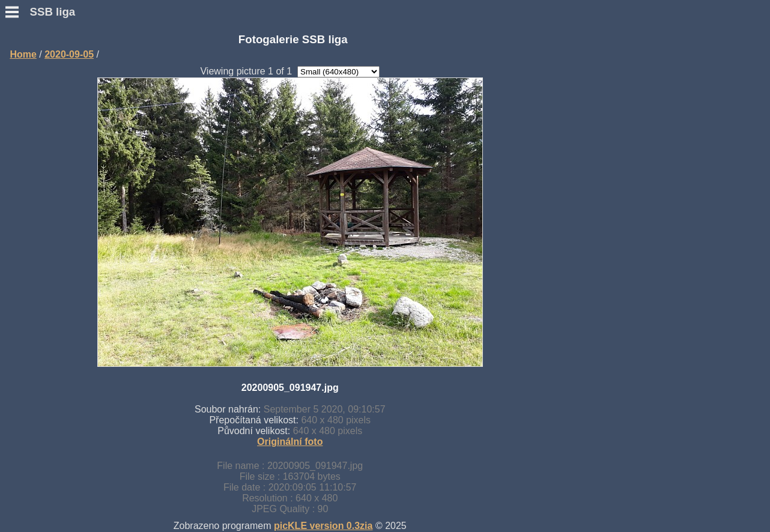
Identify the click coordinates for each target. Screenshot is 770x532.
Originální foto (290, 442)
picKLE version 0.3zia (323, 526)
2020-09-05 (69, 54)
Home (23, 54)
